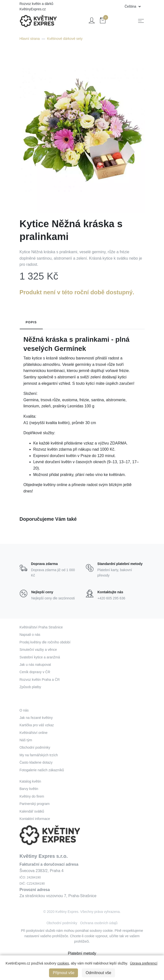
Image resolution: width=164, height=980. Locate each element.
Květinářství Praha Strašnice (41, 627)
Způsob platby (30, 687)
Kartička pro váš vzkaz (37, 725)
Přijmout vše (63, 973)
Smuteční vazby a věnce (38, 650)
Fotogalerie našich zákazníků (42, 770)
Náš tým (26, 740)
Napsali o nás (30, 635)
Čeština (131, 6)
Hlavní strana (30, 39)
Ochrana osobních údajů (99, 923)
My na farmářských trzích (39, 755)
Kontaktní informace (35, 819)
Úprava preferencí (144, 963)
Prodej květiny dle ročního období (45, 642)
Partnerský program (35, 804)
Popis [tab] (31, 322)
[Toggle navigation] (141, 21)
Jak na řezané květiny (36, 718)
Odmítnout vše (98, 973)
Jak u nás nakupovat (35, 665)
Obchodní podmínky (35, 747)
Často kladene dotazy (36, 762)
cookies (63, 963)
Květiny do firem (32, 796)
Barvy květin (29, 789)
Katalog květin (30, 781)
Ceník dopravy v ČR (35, 672)
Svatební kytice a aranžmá (40, 657)
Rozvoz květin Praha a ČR (40, 680)
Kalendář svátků (32, 811)
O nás (24, 710)
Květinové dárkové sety (65, 39)
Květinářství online (34, 733)
